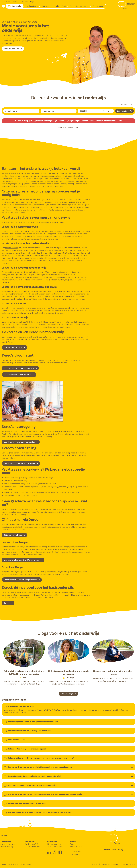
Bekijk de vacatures (13, 49)
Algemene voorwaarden (110, 864)
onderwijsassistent (67, 236)
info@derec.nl (75, 854)
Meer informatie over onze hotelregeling (21, 463)
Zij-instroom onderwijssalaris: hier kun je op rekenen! (68, 673)
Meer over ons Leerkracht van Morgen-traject (23, 560)
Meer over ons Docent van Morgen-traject (22, 580)
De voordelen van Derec (15, 347)
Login (32, 2)
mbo (48, 308)
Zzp (71, 6)
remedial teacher (52, 236)
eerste (11, 38)
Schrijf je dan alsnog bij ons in (69, 509)
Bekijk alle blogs (68, 694)
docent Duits (40, 210)
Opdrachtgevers (83, 6)
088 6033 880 (75, 852)
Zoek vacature (124, 111)
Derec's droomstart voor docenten (19, 375)
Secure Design (25, 864)
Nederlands (65, 277)
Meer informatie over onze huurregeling (21, 442)
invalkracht (79, 210)
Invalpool (16, 2)
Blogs (72, 844)
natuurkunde (52, 210)
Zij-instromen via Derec (14, 535)
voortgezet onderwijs (60, 272)
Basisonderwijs (32, 6)
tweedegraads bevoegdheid (27, 38)
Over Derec (6, 2)
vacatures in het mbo (55, 313)
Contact (25, 2)
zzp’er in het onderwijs (18, 322)
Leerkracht (26, 236)
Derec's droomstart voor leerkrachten (20, 368)
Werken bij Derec (76, 847)
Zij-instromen (98, 6)
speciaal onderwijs (12, 248)
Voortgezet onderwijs (50, 6)
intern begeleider (38, 236)
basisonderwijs (39, 239)
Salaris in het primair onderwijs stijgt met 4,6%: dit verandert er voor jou (24, 673)
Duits (57, 277)
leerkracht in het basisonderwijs (13, 212)
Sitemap (95, 864)
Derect (8, 603)
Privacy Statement (130, 864)
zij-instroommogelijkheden (42, 527)
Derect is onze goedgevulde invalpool (16, 592)
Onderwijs (14, 6)
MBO (64, 6)
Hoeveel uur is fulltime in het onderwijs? (113, 671)
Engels (52, 277)
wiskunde (26, 277)
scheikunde (44, 277)
